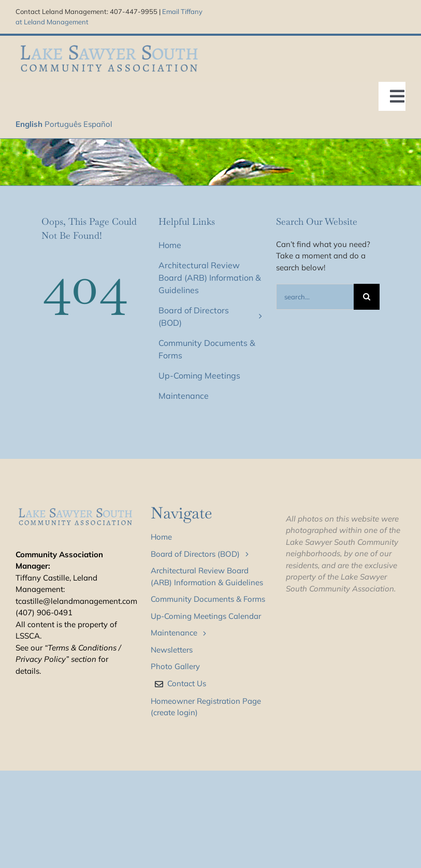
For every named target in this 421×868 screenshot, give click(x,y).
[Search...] (315, 297)
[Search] (367, 297)
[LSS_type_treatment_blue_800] (109, 45)
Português (63, 124)
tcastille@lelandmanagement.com (76, 601)
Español (98, 124)
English (29, 124)
